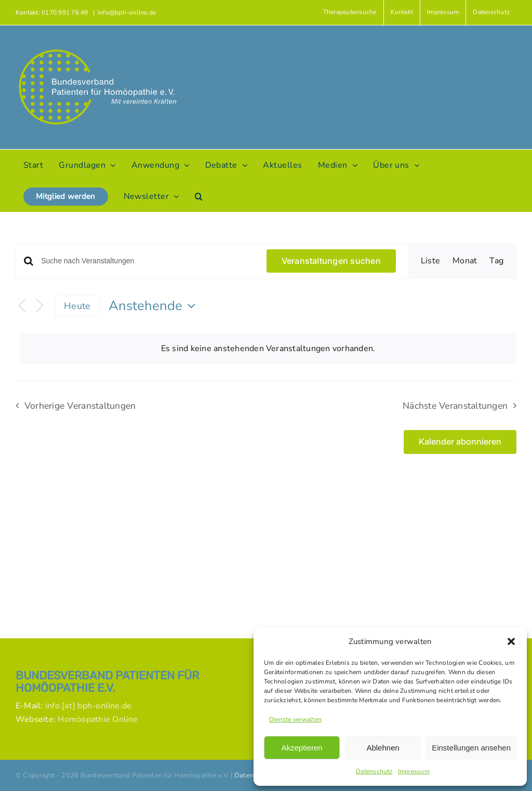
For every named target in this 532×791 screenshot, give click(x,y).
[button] (511, 641)
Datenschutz (374, 771)
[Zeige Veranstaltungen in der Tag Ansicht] (496, 261)
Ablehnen (383, 748)
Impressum (414, 771)
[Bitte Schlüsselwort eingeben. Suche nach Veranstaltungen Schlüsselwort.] (147, 261)
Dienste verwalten (295, 719)
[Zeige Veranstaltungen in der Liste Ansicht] (430, 261)
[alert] (268, 349)
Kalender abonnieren (460, 442)
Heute (77, 306)
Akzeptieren (302, 748)
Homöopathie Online (98, 719)
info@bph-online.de (127, 12)
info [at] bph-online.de (89, 706)
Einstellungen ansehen (471, 748)
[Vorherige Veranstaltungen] (22, 306)
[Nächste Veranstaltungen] (39, 306)
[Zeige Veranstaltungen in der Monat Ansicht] (465, 261)
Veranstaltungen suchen (331, 261)
